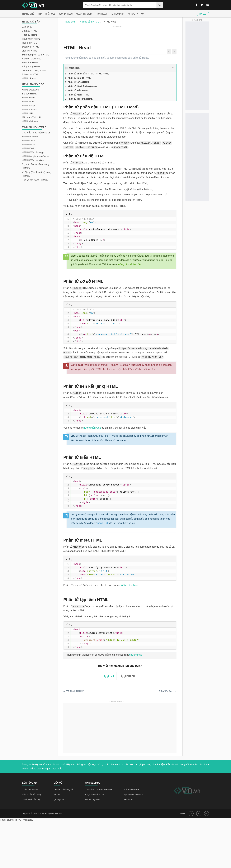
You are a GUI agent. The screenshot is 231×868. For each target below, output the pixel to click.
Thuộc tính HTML (31, 39)
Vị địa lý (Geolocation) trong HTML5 (37, 174)
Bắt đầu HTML (30, 31)
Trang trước (76, 691)
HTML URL (28, 114)
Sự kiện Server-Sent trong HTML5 (36, 166)
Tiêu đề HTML (29, 43)
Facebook (200, 765)
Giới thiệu (27, 27)
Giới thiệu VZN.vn (30, 789)
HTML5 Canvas (30, 137)
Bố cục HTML (29, 94)
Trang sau (166, 691)
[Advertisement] (117, 35)
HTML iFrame (29, 78)
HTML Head (28, 98)
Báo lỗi (57, 794)
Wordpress (66, 14)
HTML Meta (28, 102)
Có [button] (112, 676)
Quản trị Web (84, 14)
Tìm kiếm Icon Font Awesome (99, 789)
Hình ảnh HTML (30, 63)
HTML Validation (31, 121)
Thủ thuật (101, 14)
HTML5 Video (29, 149)
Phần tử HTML (30, 35)
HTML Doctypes (30, 90)
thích (100, 765)
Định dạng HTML (93, 799)
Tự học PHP (117, 14)
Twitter (26, 769)
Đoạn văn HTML (31, 47)
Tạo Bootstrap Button (134, 794)
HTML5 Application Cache (36, 156)
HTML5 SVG (29, 141)
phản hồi (123, 765)
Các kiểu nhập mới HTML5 (36, 133)
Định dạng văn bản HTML (35, 55)
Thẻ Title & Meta (131, 789)
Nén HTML (129, 799)
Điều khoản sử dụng (31, 794)
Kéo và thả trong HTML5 (35, 180)
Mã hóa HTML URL (32, 117)
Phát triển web (47, 14)
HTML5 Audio (29, 145)
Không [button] (131, 676)
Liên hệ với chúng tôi (63, 789)
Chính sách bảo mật (31, 799)
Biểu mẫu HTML (30, 75)
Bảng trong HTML (31, 67)
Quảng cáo (59, 799)
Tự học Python (136, 14)
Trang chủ (28, 14)
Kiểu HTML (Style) (32, 59)
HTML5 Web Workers (33, 160)
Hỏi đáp (203, 14)
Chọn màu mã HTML (95, 794)
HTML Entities (29, 110)
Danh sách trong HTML (34, 71)
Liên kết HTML (30, 51)
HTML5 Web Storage (33, 152)
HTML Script (28, 106)
